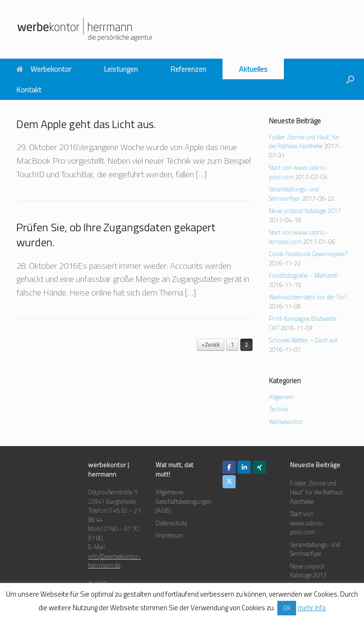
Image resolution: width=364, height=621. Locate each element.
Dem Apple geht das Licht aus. (86, 124)
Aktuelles (253, 69)
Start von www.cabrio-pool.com (307, 523)
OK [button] (287, 608)
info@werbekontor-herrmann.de (114, 561)
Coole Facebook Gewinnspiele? (308, 254)
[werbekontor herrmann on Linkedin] (244, 467)
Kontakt (29, 90)
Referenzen (188, 69)
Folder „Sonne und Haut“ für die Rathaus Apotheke (304, 142)
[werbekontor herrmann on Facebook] (229, 467)
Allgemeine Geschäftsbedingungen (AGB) (184, 501)
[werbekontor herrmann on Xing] (260, 467)
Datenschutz (171, 523)
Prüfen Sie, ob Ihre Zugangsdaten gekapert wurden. (116, 235)
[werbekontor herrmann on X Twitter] (229, 482)
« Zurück (211, 345)
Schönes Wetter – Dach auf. (304, 340)
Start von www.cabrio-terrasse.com (298, 237)
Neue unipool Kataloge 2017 (305, 211)
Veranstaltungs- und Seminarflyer (294, 194)
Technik (279, 409)
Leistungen (121, 69)
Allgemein (281, 397)
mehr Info (312, 608)
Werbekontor (44, 69)
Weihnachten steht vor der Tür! (308, 297)
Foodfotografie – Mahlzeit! (303, 275)
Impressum (169, 535)
